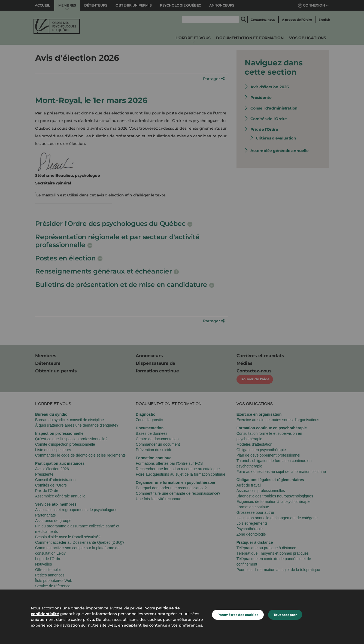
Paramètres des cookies (238, 615)
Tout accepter (285, 615)
